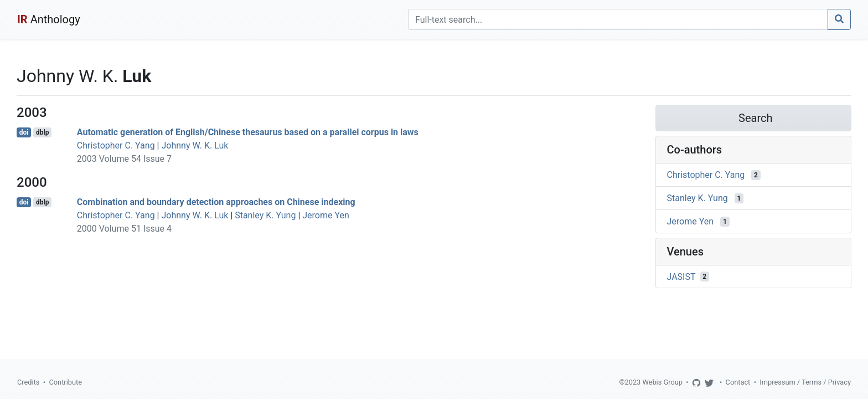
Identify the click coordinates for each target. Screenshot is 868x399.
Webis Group (662, 382)
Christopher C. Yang (116, 145)
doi (24, 132)
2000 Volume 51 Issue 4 (124, 229)
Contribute (65, 382)
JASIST (681, 276)
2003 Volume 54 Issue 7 (124, 159)
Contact (738, 382)
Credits (28, 382)
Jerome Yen (326, 215)
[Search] (618, 19)
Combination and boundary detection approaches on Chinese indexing (216, 202)
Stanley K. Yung (265, 215)
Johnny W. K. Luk (195, 145)
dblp (42, 132)
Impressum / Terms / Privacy (805, 382)
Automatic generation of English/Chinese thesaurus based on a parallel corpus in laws (248, 132)
